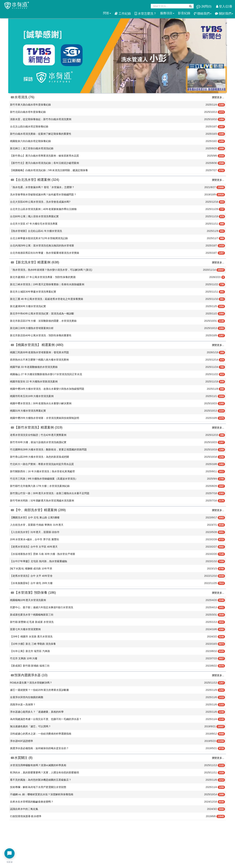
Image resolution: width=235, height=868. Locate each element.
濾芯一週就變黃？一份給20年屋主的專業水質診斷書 (40, 690)
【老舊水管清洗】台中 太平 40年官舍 (31, 576)
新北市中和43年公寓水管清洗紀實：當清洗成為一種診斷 (42, 314)
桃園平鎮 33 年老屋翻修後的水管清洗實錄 (34, 367)
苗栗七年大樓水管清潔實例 (25, 629)
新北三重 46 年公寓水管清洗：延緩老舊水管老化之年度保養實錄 (47, 299)
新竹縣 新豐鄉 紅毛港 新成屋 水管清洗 (32, 622)
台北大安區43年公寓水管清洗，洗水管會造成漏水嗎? (40, 202)
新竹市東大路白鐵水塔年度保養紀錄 (30, 105)
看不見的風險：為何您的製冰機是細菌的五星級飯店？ (41, 780)
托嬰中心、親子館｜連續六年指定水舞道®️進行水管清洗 (42, 607)
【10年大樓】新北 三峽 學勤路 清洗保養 (33, 644)
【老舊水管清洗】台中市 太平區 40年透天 (34, 547)
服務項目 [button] (167, 13)
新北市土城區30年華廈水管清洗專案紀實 (33, 292)
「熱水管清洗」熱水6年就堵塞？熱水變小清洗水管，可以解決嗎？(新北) (51, 270)
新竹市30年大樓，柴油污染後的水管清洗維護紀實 (38, 442)
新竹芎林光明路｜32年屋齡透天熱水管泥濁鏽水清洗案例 (42, 501)
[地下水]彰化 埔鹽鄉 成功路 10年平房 (31, 569)
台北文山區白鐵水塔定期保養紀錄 (29, 126)
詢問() (204, 6)
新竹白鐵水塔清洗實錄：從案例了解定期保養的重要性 (41, 134)
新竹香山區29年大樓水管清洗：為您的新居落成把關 (40, 457)
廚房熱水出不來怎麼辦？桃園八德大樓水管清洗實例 (39, 360)
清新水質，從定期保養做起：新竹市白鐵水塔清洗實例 (41, 119)
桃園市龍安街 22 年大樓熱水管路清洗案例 (34, 382)
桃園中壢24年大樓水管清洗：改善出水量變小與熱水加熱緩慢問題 (47, 389)
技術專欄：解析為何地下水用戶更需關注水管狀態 (38, 787)
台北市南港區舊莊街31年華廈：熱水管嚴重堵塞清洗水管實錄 (45, 253)
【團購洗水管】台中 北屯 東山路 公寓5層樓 (35, 517)
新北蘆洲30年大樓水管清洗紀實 (28, 306)
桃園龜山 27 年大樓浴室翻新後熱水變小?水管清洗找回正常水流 (46, 374)
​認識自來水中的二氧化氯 (24, 809)
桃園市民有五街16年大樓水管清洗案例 (32, 396)
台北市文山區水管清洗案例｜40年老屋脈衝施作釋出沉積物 (43, 209)
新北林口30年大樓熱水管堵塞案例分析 (32, 328)
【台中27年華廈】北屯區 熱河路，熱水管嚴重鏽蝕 (39, 561)
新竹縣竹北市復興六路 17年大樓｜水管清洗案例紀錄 (40, 486)
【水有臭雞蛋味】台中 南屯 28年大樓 (31, 583)
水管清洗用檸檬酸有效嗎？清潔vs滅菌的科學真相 (38, 765)
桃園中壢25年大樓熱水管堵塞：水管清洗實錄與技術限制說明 (45, 418)
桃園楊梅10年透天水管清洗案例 (28, 600)
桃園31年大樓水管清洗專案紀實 (28, 411)
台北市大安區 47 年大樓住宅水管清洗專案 (34, 224)
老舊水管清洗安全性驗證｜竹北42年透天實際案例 (38, 435)
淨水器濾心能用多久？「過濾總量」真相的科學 (37, 712)
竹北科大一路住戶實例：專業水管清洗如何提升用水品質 (42, 464)
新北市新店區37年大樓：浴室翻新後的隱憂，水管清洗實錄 (43, 321)
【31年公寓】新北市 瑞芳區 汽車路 (30, 651)
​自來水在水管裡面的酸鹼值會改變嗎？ (32, 802)
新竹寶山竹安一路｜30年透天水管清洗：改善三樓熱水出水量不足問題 (50, 493)
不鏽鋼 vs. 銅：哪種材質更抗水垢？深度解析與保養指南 (42, 794)
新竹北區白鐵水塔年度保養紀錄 (28, 112)
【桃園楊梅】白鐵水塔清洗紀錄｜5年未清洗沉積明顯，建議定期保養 (49, 170)
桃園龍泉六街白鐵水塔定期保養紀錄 (30, 141)
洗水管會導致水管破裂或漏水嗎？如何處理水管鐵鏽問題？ (43, 194)
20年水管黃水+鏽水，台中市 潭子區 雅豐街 (35, 539)
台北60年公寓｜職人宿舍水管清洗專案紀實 (34, 216)
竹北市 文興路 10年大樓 (24, 658)
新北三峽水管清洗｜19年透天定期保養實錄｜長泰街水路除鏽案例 (47, 284)
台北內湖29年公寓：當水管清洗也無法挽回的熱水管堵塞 (42, 246)
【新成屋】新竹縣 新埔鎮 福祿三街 (30, 666)
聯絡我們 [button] (203, 14)
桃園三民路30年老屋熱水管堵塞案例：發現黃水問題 (40, 352)
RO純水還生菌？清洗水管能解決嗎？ (31, 683)
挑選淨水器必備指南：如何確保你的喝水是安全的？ (39, 748)
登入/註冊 (224, 6)
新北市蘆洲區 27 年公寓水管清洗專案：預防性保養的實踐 (43, 277)
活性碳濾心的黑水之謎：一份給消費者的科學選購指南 (41, 734)
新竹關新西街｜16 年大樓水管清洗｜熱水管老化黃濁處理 (42, 471)
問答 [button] (107, 13)
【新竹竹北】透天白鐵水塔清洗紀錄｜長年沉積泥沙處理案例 (44, 163)
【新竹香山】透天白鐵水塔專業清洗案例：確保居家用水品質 (44, 156)
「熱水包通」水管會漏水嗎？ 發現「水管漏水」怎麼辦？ (42, 187)
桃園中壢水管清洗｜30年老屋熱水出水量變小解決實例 (41, 403)
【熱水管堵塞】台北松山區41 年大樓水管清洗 (36, 231)
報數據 (10, 862)
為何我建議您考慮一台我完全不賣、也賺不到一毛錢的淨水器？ (46, 719)
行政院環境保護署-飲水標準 (26, 816)
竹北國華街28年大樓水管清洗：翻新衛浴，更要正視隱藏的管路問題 (48, 449)
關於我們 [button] (224, 14)
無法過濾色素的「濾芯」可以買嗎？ (30, 726)
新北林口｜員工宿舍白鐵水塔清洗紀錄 (32, 148)
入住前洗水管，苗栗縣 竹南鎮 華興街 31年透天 (37, 525)
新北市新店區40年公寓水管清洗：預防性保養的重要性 (41, 335)
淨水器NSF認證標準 (22, 741)
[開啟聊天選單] (9, 853)
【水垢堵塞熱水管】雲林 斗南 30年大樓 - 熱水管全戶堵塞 (43, 554)
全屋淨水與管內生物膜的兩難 (27, 697)
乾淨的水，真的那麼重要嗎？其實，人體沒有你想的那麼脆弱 (44, 772)
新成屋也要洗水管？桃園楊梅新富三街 (32, 615)
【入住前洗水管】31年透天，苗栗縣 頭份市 (35, 532)
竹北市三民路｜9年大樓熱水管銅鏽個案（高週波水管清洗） (44, 479)
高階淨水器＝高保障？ (23, 704)
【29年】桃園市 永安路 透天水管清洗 (31, 637)
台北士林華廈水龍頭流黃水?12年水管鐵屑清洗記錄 (39, 238)
